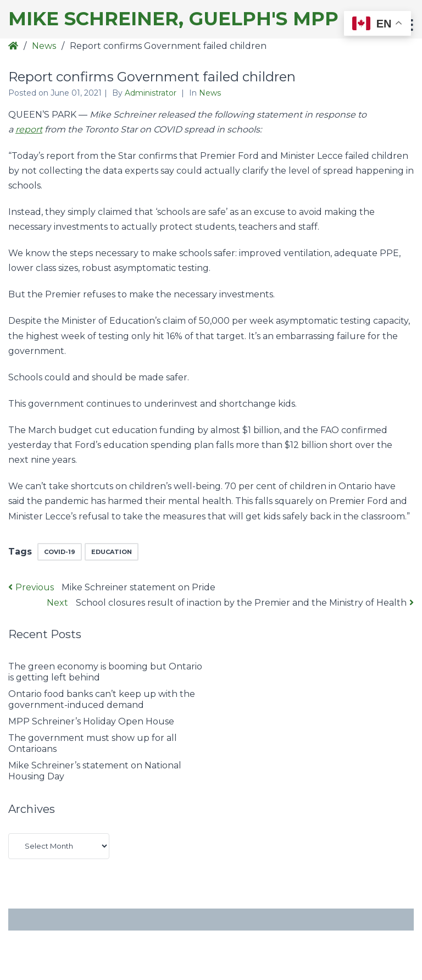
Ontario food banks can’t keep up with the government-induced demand (102, 699)
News (44, 46)
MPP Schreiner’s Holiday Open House (91, 721)
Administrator (152, 93)
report (29, 129)
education (112, 552)
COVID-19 (60, 552)
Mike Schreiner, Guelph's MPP (173, 19)
